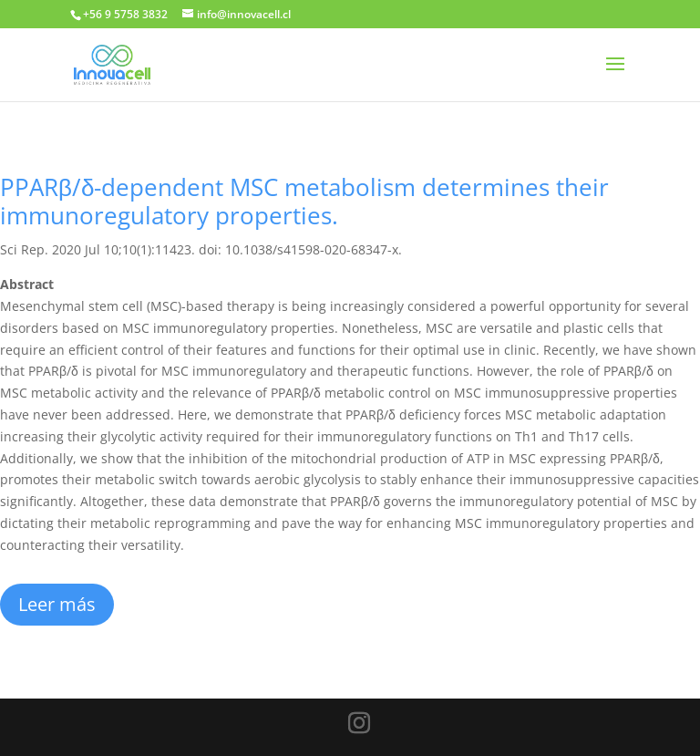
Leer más (57, 604)
